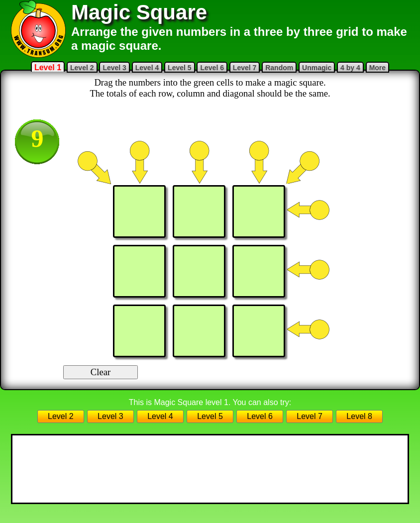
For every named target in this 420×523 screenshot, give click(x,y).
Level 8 (359, 416)
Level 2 (82, 68)
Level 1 (48, 67)
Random (279, 68)
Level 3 (114, 68)
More (377, 68)
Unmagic (317, 68)
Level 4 (147, 68)
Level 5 (179, 68)
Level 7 (245, 68)
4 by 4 (350, 68)
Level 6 (212, 68)
